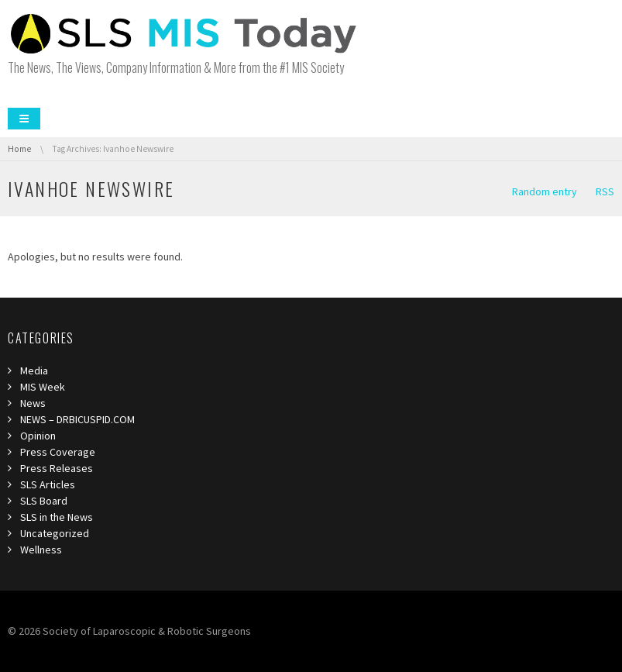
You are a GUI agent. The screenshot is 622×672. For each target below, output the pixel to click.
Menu (24, 119)
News (33, 403)
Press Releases (57, 468)
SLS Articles (48, 484)
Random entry (545, 191)
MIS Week (43, 387)
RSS (605, 191)
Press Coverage (58, 452)
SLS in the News (57, 517)
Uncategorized (55, 533)
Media (34, 370)
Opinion (38, 436)
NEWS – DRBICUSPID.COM (77, 419)
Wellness (41, 550)
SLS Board (44, 501)
